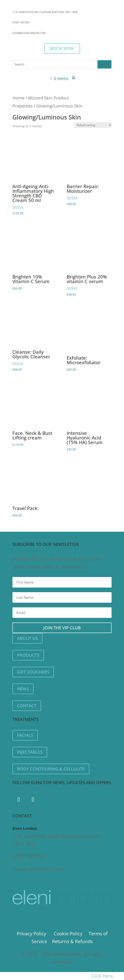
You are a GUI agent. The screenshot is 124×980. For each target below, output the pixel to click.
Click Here (102, 976)
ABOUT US (27, 638)
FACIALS (25, 735)
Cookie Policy (68, 933)
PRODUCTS (28, 655)
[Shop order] (93, 125)
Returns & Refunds (72, 941)
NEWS (23, 689)
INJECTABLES (30, 752)
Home (18, 98)
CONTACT (27, 706)
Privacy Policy (31, 933)
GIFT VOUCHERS (33, 672)
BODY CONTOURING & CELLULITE (51, 769)
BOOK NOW (62, 48)
